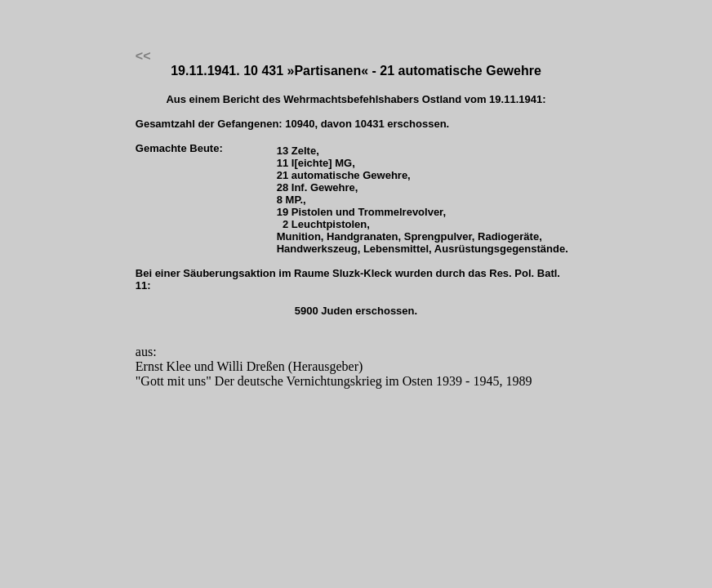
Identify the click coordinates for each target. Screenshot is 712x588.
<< (143, 56)
